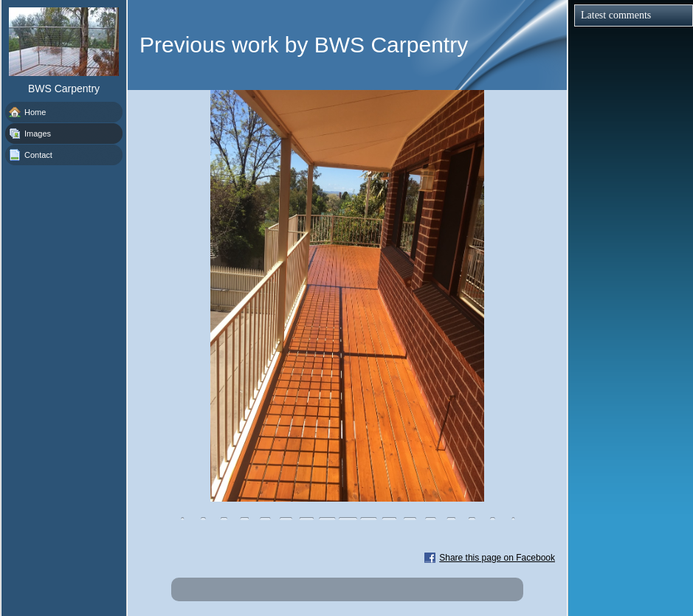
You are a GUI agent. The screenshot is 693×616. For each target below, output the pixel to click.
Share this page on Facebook (497, 558)
